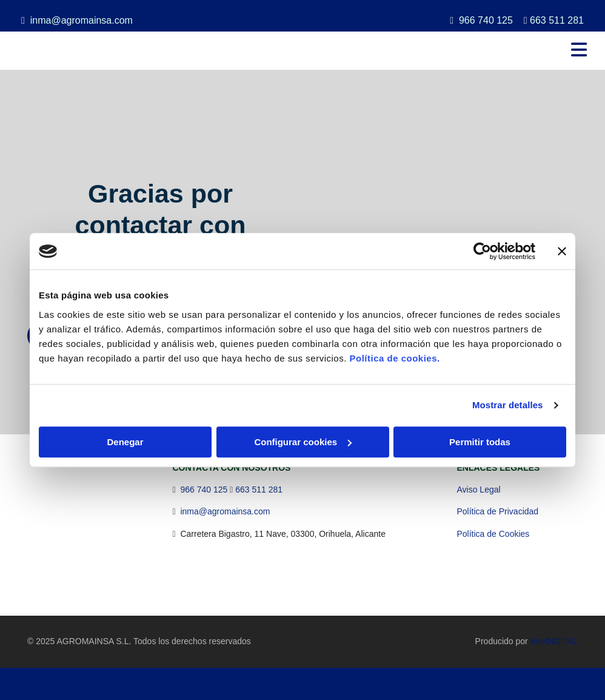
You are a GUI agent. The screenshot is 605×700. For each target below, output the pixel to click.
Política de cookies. (394, 358)
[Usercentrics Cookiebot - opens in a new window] (482, 251)
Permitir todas (480, 442)
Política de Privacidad (498, 511)
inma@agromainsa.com (82, 20)
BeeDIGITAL (554, 641)
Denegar (125, 442)
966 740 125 (486, 20)
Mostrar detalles (508, 405)
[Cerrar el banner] (562, 251)
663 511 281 (557, 20)
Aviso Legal (479, 490)
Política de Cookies (493, 534)
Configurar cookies (303, 442)
